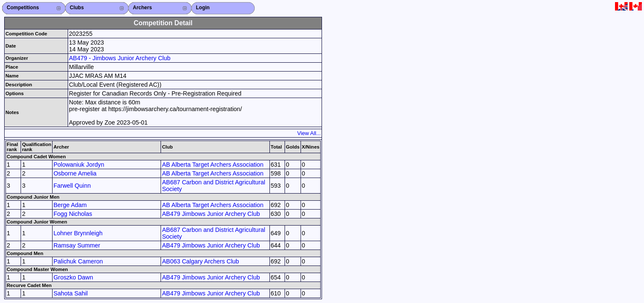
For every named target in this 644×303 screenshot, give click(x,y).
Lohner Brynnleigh (78, 233)
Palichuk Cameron (78, 261)
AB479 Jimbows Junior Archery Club (211, 214)
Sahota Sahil (71, 293)
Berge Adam (70, 205)
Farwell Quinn (72, 186)
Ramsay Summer (77, 245)
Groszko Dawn (73, 277)
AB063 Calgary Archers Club (200, 261)
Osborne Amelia (75, 173)
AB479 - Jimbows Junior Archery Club (120, 58)
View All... (309, 133)
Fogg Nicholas (73, 214)
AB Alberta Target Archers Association (212, 165)
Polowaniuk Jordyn (79, 165)
